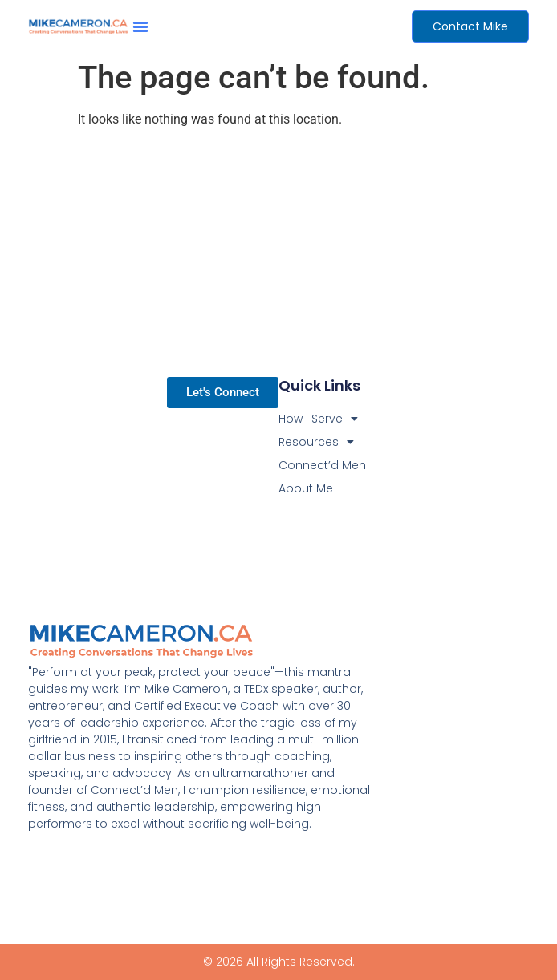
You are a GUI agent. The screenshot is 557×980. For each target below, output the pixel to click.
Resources (316, 442)
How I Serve (318, 419)
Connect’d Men (322, 465)
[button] (140, 26)
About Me (306, 488)
